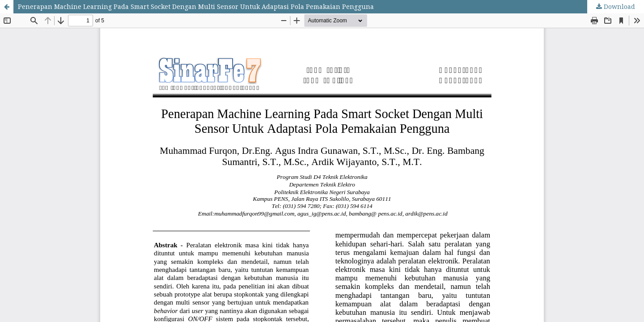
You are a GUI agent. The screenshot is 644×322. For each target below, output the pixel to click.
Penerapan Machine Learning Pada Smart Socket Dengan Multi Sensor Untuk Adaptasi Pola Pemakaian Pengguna (196, 6)
